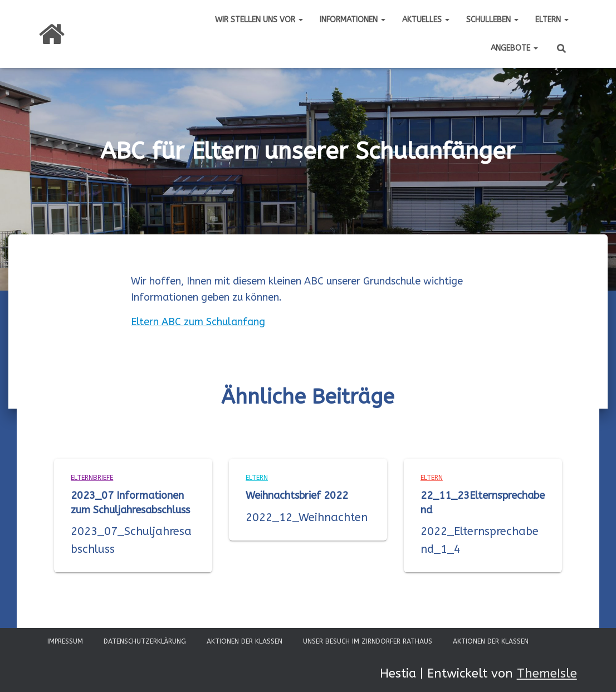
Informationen (353, 20)
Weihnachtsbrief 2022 (297, 495)
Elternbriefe (92, 478)
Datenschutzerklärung (145, 641)
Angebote (514, 48)
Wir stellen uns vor (259, 20)
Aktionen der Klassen (245, 641)
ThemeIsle (547, 674)
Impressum (65, 641)
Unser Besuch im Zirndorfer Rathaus (368, 641)
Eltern (552, 20)
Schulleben (492, 20)
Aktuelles (426, 20)
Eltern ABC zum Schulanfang (198, 322)
